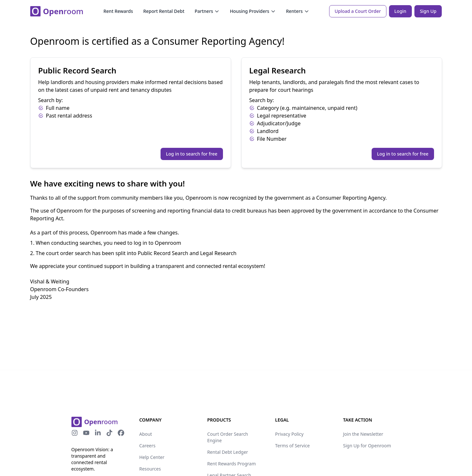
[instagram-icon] (75, 433)
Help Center (152, 457)
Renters (298, 11)
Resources (150, 469)
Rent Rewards (118, 11)
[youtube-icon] (86, 433)
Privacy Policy (289, 434)
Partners (207, 11)
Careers (147, 446)
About (146, 434)
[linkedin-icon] (98, 433)
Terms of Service (292, 446)
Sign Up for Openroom (367, 446)
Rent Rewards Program (231, 464)
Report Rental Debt (164, 11)
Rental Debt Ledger (228, 452)
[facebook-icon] (121, 433)
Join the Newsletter (363, 434)
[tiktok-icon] (109, 433)
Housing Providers (253, 11)
